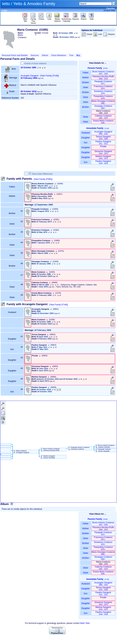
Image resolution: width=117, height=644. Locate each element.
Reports (76, 18)
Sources (35, 55)
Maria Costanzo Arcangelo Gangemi (21, 452)
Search (84, 18)
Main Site (25, 19)
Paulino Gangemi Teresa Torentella (48, 457)
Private (103, 147)
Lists (49, 18)
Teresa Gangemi (103, 138)
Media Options (57, 19)
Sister (86, 87)
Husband (86, 133)
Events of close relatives (35, 64)
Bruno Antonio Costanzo (103, 73)
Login (5, 10)
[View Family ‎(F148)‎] (59, 305)
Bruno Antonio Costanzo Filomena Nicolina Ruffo (50, 450)
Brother (86, 82)
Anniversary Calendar (66, 19)
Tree (71, 55)
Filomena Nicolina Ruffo (103, 77)
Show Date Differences (41, 174)
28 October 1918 (28, 91)
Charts (41, 18)
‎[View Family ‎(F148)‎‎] (50, 76)
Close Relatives (59, 55)
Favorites (111, 8)
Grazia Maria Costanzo (103, 122)
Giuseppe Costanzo (103, 107)
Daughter (86, 138)
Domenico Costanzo (103, 92)
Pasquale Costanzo (103, 82)
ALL (78, 55)
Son (86, 143)
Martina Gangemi (103, 157)
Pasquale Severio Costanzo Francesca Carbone (79, 448)
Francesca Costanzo (103, 87)
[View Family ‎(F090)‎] (43, 179)
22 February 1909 (29, 78)
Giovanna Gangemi (103, 152)
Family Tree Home (33, 20)
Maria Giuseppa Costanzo (103, 102)
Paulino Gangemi (103, 142)
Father (86, 73)
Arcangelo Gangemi (29, 76)
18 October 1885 (28, 68)
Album (45, 55)
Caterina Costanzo (103, 117)
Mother (86, 78)
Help (92, 18)
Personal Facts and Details (15, 55)
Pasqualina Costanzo (103, 97)
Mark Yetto (85, 623)
